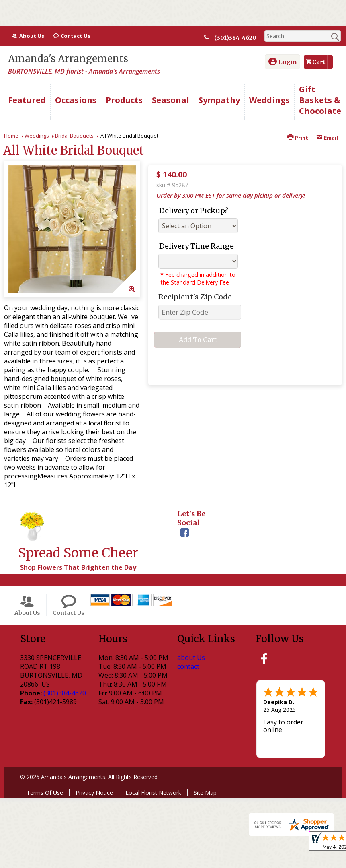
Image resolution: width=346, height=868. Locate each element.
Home (11, 136)
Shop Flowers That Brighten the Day (78, 567)
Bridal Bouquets (74, 136)
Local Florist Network (153, 793)
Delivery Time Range (197, 246)
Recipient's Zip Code (195, 297)
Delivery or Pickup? (194, 211)
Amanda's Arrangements (68, 59)
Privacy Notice (94, 793)
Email (327, 138)
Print (298, 138)
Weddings (37, 136)
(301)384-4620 (235, 38)
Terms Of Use (45, 793)
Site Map (205, 793)
